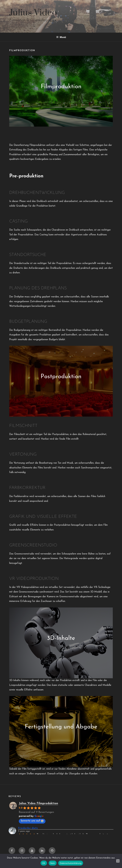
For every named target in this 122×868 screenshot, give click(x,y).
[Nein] (118, 861)
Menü (61, 37)
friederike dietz (28, 828)
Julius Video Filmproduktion (38, 803)
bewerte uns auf (32, 821)
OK (44, 863)
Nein (53, 863)
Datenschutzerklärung (71, 863)
